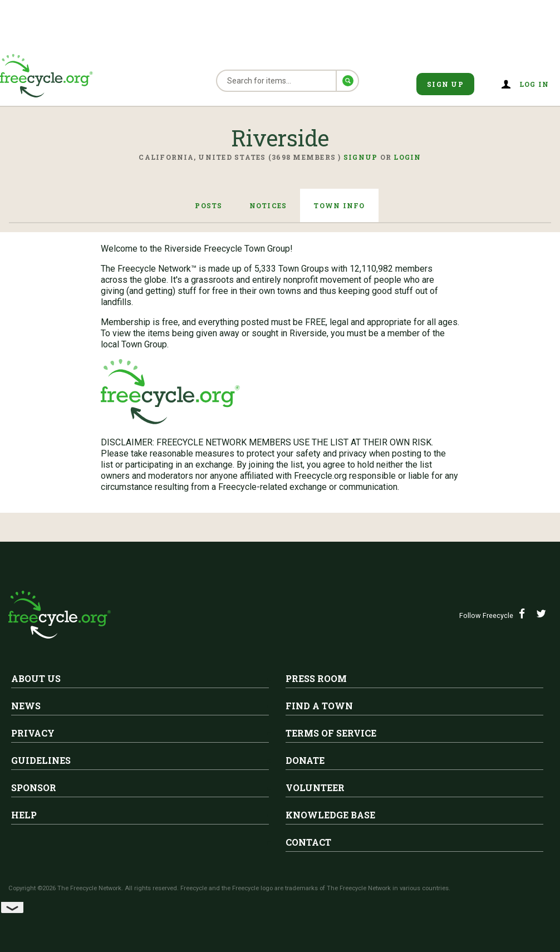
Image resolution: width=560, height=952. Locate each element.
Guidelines (41, 760)
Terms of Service (331, 733)
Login (407, 157)
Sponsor (34, 787)
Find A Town (319, 706)
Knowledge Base (330, 815)
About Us (36, 678)
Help (24, 815)
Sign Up (445, 84)
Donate (305, 760)
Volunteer (315, 787)
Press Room (316, 678)
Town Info (339, 205)
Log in (534, 84)
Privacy (33, 733)
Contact (308, 842)
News (26, 706)
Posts (208, 205)
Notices (268, 205)
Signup (361, 157)
